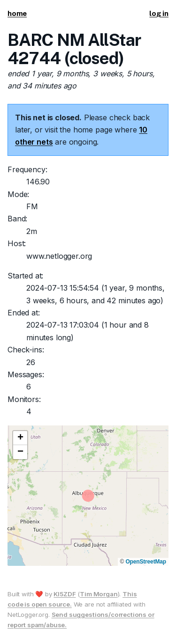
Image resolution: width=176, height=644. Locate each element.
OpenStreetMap (146, 562)
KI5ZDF (65, 594)
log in (159, 13)
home (17, 13)
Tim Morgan (99, 594)
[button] (20, 438)
